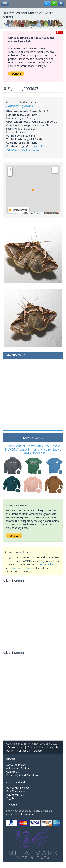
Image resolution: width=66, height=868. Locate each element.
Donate (38, 751)
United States (39, 146)
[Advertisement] (33, 394)
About (11, 759)
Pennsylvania (14, 150)
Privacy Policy (35, 747)
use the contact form (20, 568)
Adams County (31, 150)
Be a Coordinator (16, 791)
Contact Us (23, 751)
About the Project (16, 765)
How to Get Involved (18, 788)
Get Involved (16, 782)
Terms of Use (15, 747)
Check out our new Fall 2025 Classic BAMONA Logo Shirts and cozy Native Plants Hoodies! (33, 449)
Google (39, 213)
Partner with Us (15, 795)
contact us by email (49, 564)
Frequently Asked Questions (22, 775)
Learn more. (28, 814)
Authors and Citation (18, 768)
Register (11, 798)
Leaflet (21, 213)
